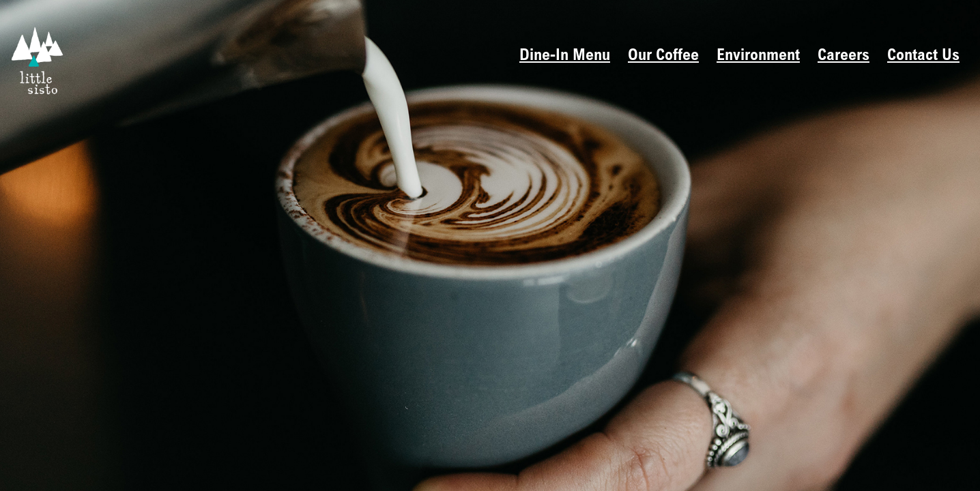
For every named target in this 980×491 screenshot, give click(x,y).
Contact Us (923, 57)
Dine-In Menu (565, 57)
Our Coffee (663, 57)
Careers (844, 57)
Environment (758, 57)
